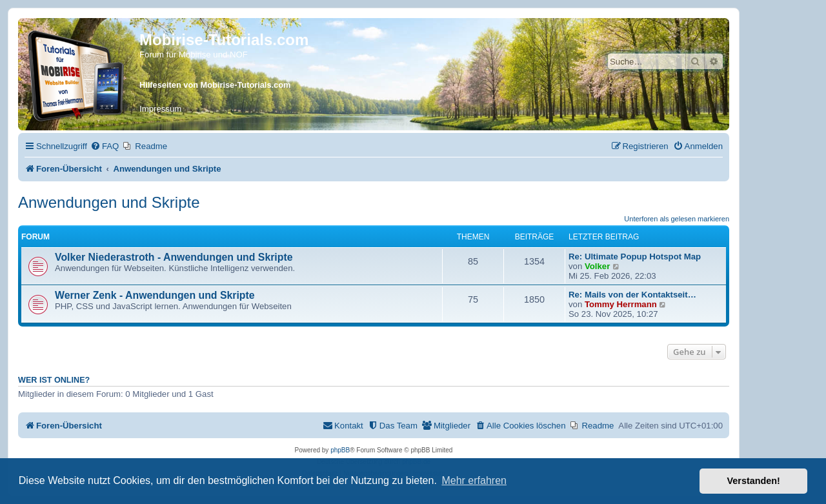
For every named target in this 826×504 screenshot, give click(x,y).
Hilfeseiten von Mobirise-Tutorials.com (215, 85)
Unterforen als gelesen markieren (677, 219)
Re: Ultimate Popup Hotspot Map (635, 257)
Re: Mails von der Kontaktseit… (632, 295)
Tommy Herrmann (621, 304)
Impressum (160, 109)
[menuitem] (105, 146)
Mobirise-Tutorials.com (224, 40)
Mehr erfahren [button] (474, 480)
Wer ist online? (54, 380)
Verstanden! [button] (754, 481)
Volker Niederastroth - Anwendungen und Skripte (174, 257)
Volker (597, 266)
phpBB (340, 450)
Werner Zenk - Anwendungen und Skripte (155, 295)
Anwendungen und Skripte (109, 202)
